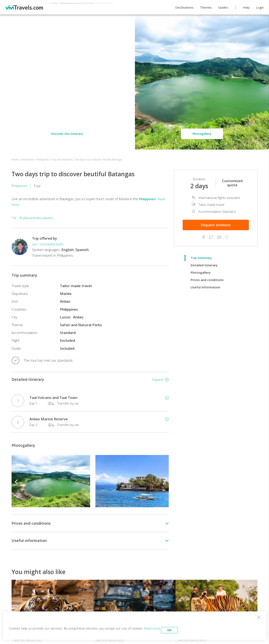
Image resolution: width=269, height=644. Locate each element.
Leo (35, 244)
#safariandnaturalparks (37, 218)
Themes (206, 8)
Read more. (158, 627)
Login (260, 8)
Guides (223, 8)
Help (246, 8)
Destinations (184, 8)
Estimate (216, 225)
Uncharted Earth (53, 244)
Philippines (20, 186)
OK (180, 627)
